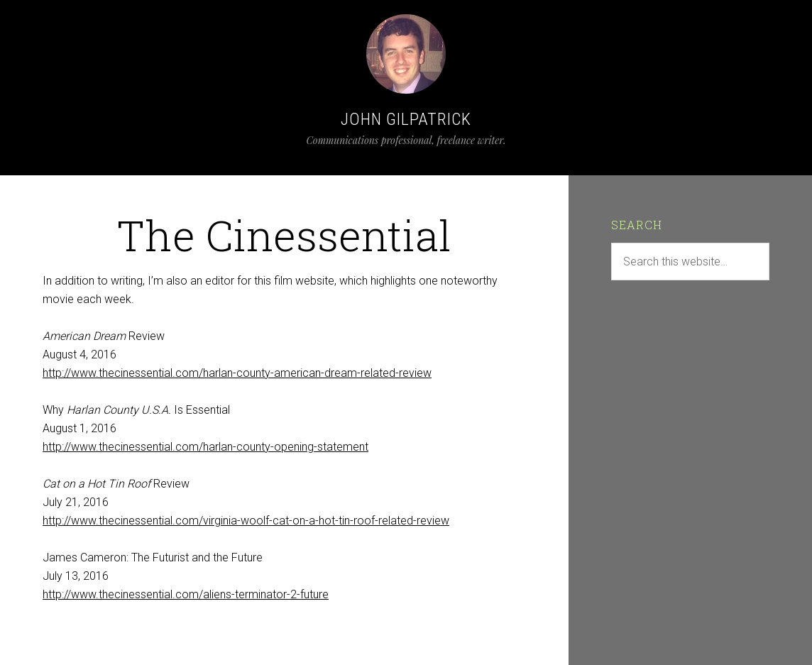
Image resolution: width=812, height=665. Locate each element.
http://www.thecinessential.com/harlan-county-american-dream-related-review (237, 373)
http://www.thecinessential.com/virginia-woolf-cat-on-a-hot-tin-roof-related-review (246, 521)
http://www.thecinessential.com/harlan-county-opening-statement (205, 447)
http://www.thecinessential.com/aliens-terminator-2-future (186, 594)
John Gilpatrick (406, 119)
